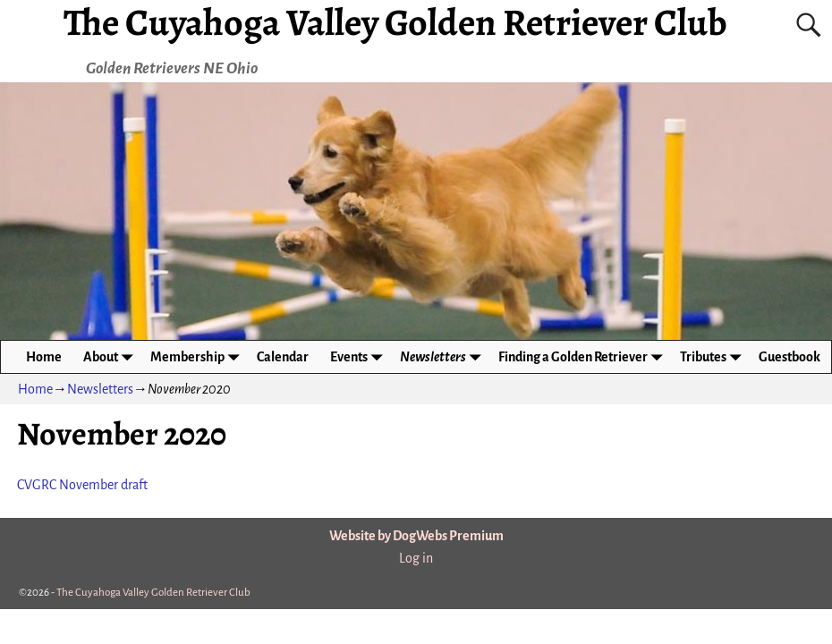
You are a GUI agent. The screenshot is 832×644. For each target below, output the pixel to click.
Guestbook (790, 357)
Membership (198, 356)
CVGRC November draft (82, 485)
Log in (416, 558)
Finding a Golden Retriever (584, 356)
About (111, 356)
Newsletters (444, 356)
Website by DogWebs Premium (416, 536)
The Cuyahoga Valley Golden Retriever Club (153, 593)
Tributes (714, 356)
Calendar (283, 357)
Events (360, 356)
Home (44, 357)
